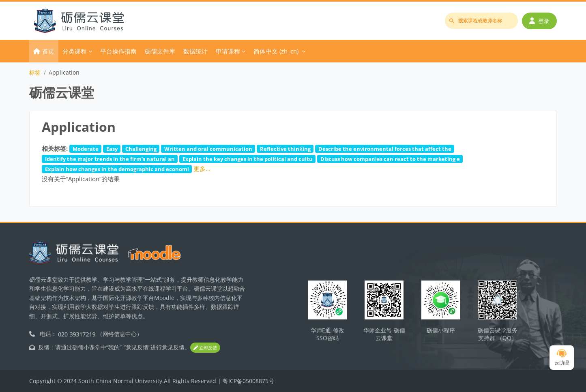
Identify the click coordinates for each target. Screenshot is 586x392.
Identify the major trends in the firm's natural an (110, 159)
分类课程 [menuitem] (75, 51)
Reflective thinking (285, 149)
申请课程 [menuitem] (228, 51)
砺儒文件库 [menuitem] (160, 51)
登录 (539, 21)
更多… (202, 169)
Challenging (141, 149)
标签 (35, 72)
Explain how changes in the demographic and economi (117, 169)
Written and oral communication (208, 149)
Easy (112, 149)
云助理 (562, 358)
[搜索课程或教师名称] (481, 21)
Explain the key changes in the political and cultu (248, 159)
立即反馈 (205, 348)
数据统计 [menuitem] (195, 51)
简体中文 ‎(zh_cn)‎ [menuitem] (276, 51)
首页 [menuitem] (48, 51)
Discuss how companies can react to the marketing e (390, 159)
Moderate (86, 149)
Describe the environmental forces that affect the (385, 149)
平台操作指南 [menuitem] (118, 51)
